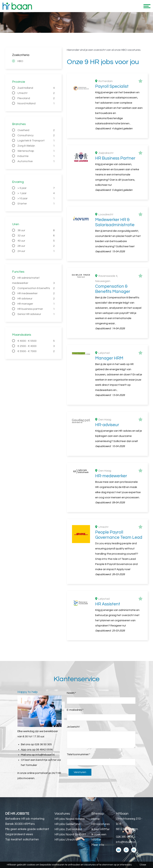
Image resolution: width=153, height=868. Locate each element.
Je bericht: (73, 727)
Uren (16, 224)
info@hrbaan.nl (45, 755)
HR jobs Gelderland (67, 824)
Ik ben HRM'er (101, 829)
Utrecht (36, 93)
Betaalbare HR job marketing (25, 819)
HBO (20, 61)
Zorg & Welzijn (36, 146)
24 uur (36, 251)
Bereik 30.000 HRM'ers (20, 824)
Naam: (71, 693)
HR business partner (36, 309)
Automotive (36, 161)
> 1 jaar (36, 193)
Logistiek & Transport (36, 141)
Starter (36, 204)
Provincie (19, 82)
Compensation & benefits (36, 288)
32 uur (36, 236)
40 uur (36, 241)
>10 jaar (36, 198)
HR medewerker (36, 293)
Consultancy (36, 135)
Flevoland (36, 98)
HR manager (36, 304)
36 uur (36, 230)
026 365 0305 (124, 837)
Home (95, 819)
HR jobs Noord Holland (69, 819)
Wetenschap (36, 151)
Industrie (36, 156)
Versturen (80, 772)
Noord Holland (36, 103)
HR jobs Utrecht (65, 840)
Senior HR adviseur (36, 314)
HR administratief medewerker (33, 281)
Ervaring (18, 182)
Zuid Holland (36, 88)
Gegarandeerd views (19, 834)
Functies (18, 272)
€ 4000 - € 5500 (36, 341)
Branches (19, 124)
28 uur (36, 246)
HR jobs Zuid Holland (68, 829)
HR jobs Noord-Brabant (70, 835)
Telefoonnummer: (78, 754)
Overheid (36, 130)
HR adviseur (36, 299)
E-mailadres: (75, 710)
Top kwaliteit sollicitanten (22, 840)
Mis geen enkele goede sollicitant (27, 829)
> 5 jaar (36, 188)
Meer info (98, 845)
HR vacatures (101, 824)
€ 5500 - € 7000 (36, 351)
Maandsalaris (22, 335)
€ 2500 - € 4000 (36, 346)
